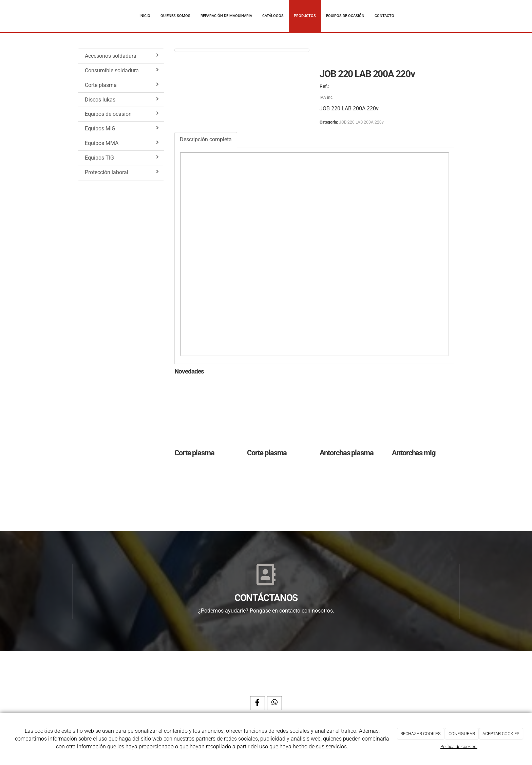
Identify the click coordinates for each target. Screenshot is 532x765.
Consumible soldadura (122, 70)
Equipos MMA (122, 143)
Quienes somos (175, 16)
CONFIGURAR (462, 734)
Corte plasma (122, 85)
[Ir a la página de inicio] (71, 16)
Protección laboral (122, 172)
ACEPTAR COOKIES (501, 734)
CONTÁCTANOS (266, 598)
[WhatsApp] (274, 703)
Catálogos (273, 16)
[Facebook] (258, 703)
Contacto (384, 16)
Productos (305, 16)
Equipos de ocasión (345, 16)
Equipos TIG (122, 158)
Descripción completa (206, 139)
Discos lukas (122, 99)
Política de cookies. (459, 746)
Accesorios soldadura (122, 56)
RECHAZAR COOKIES (421, 734)
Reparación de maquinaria (226, 16)
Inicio (145, 16)
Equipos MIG (122, 128)
